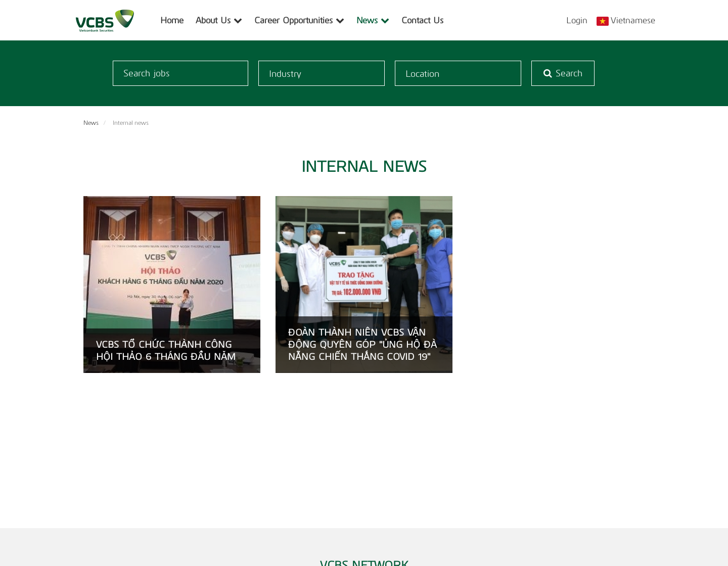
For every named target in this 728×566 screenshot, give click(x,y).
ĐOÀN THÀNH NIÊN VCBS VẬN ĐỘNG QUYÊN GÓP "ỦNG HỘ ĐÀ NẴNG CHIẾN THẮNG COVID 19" (362, 345)
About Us (219, 20)
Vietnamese (633, 20)
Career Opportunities (299, 20)
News (373, 20)
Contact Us (422, 20)
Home (172, 20)
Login (577, 20)
